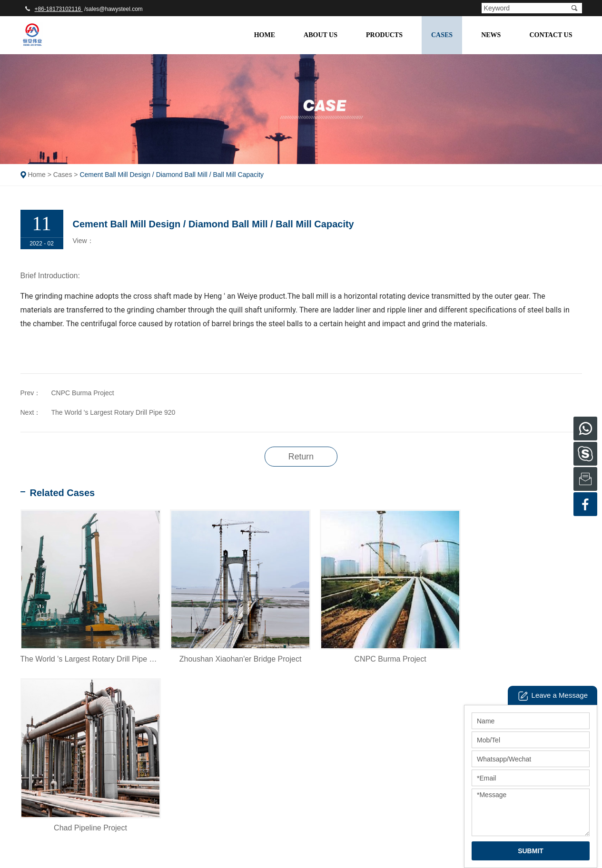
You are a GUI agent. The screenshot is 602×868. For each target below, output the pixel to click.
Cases (442, 35)
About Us (321, 35)
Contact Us (551, 35)
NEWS (491, 35)
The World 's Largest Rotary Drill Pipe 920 (113, 412)
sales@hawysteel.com (114, 9)
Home (265, 35)
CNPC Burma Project (83, 393)
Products (384, 35)
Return (301, 457)
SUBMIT (531, 851)
